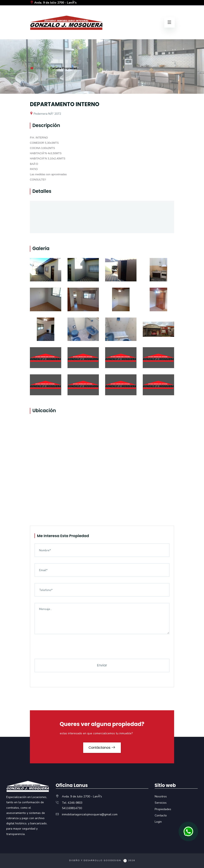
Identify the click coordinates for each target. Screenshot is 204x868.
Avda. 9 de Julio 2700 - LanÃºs (53, 3)
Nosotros (161, 796)
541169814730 (72, 808)
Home (37, 68)
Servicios (161, 803)
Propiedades (163, 809)
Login (158, 822)
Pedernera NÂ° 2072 (45, 114)
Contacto (161, 815)
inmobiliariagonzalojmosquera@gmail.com (90, 814)
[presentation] (66, 651)
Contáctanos (102, 748)
